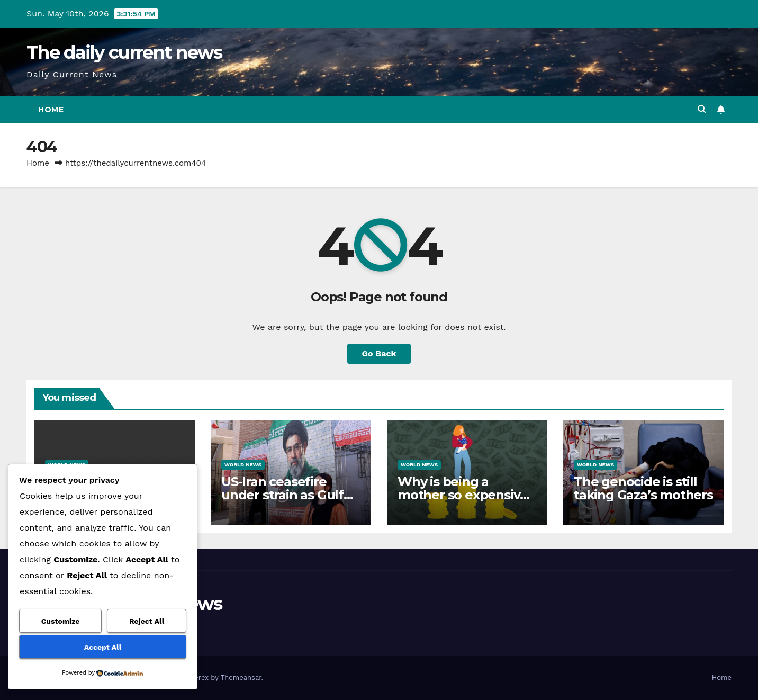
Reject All (147, 621)
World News (243, 465)
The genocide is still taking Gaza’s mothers (643, 488)
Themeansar (241, 677)
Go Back (379, 353)
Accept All (103, 647)
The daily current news (124, 52)
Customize (61, 621)
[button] (702, 109)
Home (51, 110)
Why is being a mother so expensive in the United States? (463, 495)
